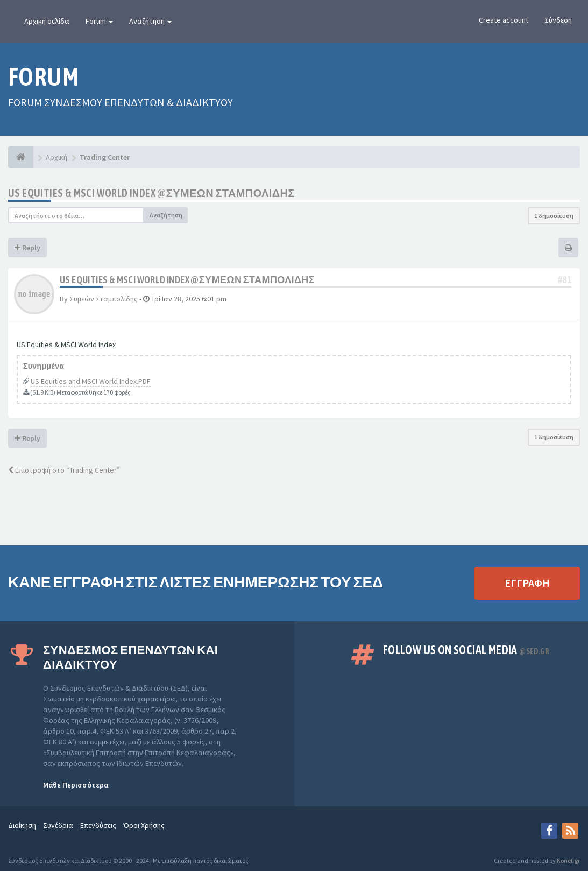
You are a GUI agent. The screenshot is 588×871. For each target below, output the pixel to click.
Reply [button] (27, 248)
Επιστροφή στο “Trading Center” (64, 470)
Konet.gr (568, 861)
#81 (565, 280)
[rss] (570, 831)
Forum (99, 21)
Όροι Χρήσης (144, 825)
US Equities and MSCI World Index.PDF (91, 381)
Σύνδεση (558, 20)
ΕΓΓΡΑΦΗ (527, 583)
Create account (504, 20)
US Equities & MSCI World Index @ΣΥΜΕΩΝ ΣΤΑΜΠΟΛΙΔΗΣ (151, 193)
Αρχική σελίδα (47, 21)
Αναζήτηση (150, 21)
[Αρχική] (21, 157)
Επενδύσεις (98, 825)
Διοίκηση (22, 825)
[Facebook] (549, 831)
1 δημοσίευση (554, 216)
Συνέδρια (58, 825)
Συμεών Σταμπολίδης (104, 299)
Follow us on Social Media (466, 650)
